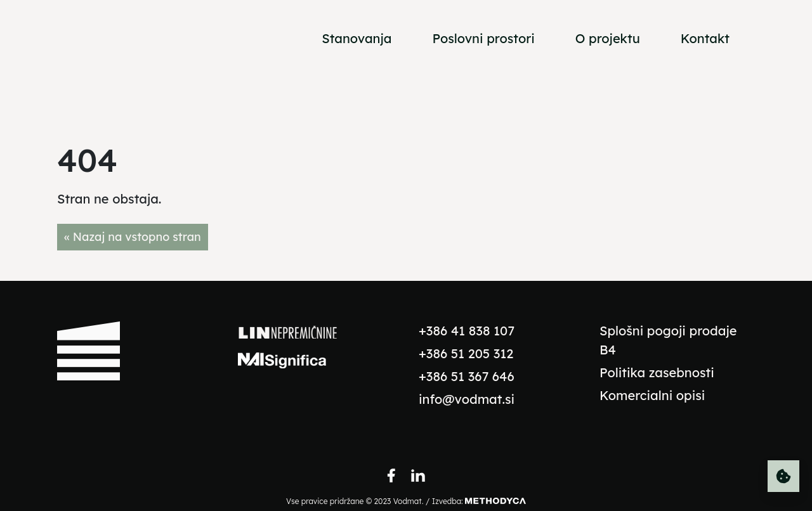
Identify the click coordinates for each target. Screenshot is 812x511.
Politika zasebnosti (657, 372)
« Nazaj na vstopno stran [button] (133, 237)
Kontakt (705, 38)
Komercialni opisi (652, 395)
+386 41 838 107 (467, 331)
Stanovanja (357, 38)
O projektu (608, 38)
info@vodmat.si (467, 399)
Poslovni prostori (483, 38)
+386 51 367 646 (467, 376)
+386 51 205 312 (466, 353)
